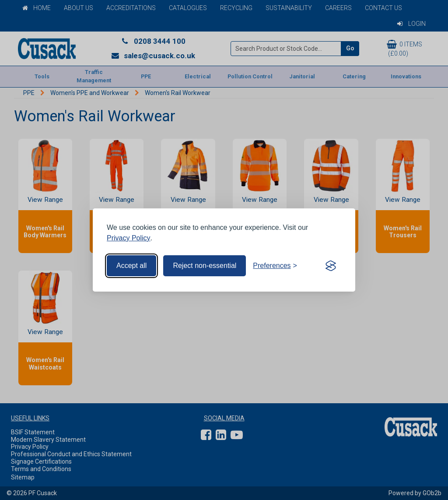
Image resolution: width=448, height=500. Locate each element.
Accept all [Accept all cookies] (131, 266)
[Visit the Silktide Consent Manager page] (331, 266)
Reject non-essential (205, 266)
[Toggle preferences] (275, 266)
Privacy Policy (129, 238)
